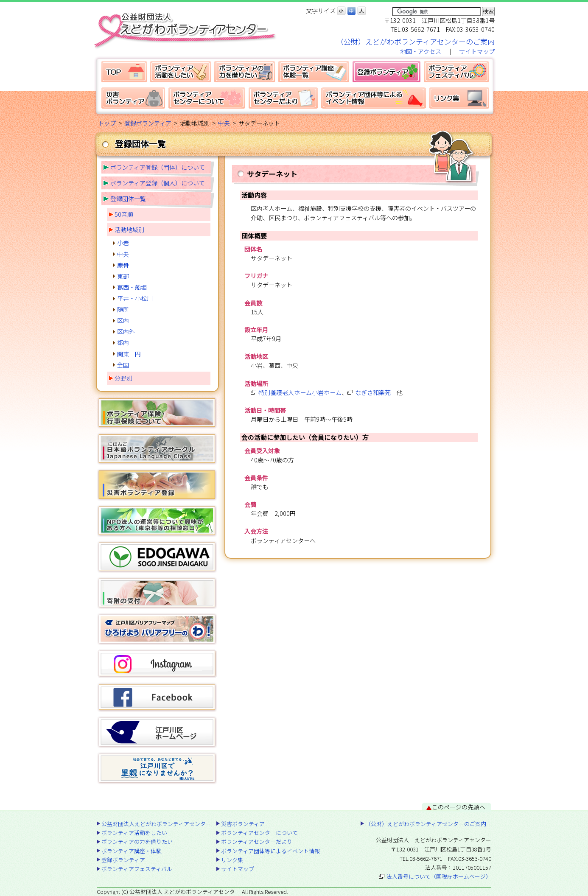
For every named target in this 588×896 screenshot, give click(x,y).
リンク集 (459, 98)
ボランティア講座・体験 (314, 72)
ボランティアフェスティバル (456, 72)
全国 (123, 365)
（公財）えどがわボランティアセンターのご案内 (416, 41)
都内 (123, 342)
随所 (123, 309)
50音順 (124, 214)
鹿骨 (123, 265)
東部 (123, 276)
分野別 (123, 378)
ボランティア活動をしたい (181, 72)
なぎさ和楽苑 (373, 392)
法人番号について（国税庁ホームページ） (439, 876)
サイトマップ (477, 51)
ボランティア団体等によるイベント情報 (374, 98)
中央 (224, 123)
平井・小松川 (135, 298)
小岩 (123, 243)
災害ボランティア (133, 98)
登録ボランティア (386, 72)
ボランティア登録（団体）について (158, 167)
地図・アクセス (421, 51)
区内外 (126, 331)
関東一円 (129, 354)
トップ (107, 123)
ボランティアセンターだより (283, 98)
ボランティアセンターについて (207, 98)
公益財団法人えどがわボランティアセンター (124, 72)
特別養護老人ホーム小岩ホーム (300, 392)
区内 (123, 320)
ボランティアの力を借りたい (245, 72)
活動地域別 (129, 230)
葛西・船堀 (132, 287)
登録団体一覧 (128, 199)
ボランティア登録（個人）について (158, 183)
